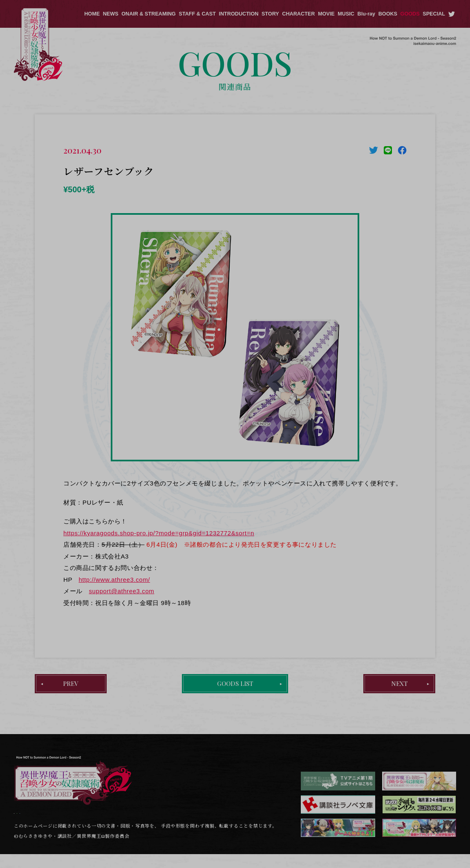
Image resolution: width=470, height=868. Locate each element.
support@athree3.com (121, 591)
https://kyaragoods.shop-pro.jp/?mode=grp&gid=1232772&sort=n (159, 533)
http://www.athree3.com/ (114, 580)
